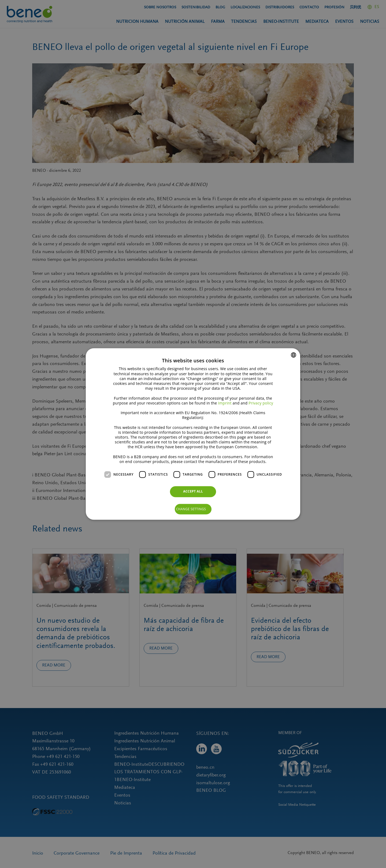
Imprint (225, 403)
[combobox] (294, 355)
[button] (193, 509)
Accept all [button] (193, 492)
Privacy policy (261, 403)
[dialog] (193, 434)
